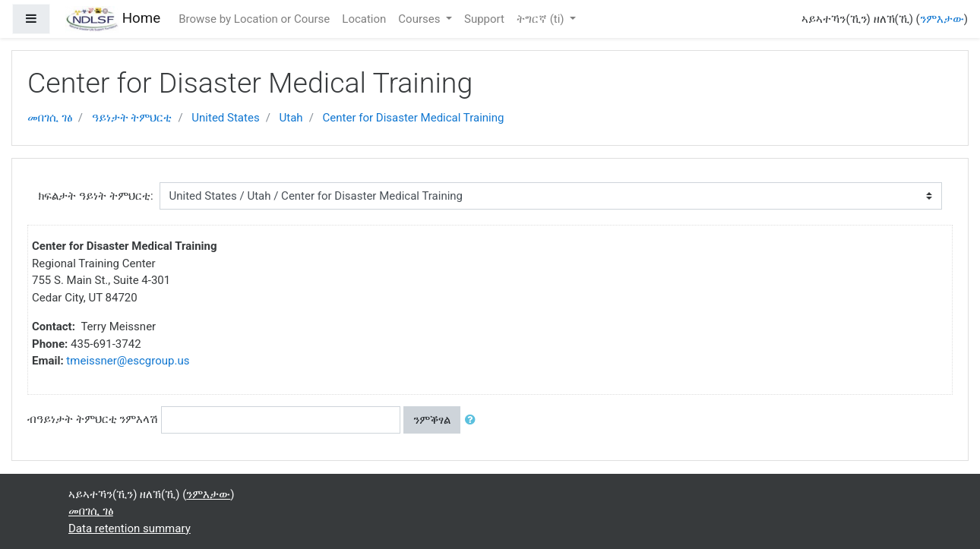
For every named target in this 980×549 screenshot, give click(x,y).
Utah (291, 118)
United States (225, 118)
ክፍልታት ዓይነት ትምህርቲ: (95, 196)
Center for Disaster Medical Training (414, 118)
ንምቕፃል (432, 420)
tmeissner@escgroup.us (128, 361)
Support (484, 19)
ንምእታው (942, 19)
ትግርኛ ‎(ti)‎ (542, 19)
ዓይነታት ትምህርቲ (132, 118)
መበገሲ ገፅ (50, 118)
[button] (473, 420)
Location (364, 19)
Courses (420, 19)
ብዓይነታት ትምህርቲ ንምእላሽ (93, 419)
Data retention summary (130, 528)
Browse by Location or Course (254, 19)
